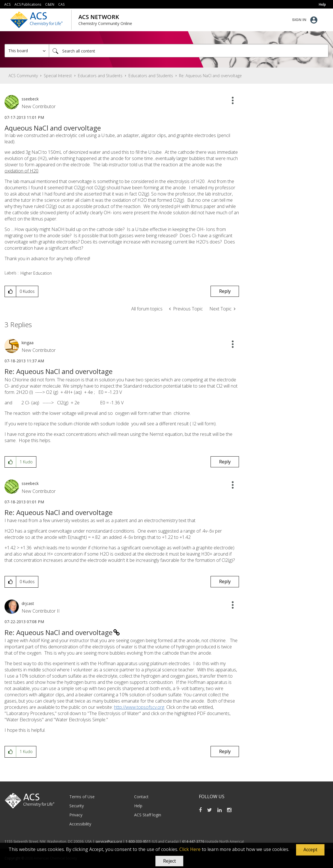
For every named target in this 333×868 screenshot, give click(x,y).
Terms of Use (82, 797)
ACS (7, 4)
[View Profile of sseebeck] (30, 99)
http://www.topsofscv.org (139, 707)
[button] (310, 850)
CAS (61, 4)
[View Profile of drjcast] (28, 603)
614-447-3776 (194, 841)
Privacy (76, 815)
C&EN (50, 4)
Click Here (190, 849)
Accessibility (80, 824)
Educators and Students (100, 76)
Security (77, 806)
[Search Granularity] (27, 51)
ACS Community (23, 76)
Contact (141, 797)
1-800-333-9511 (138, 841)
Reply (225, 291)
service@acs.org (109, 841)
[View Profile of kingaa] (28, 343)
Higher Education (36, 273)
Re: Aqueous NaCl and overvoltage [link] (210, 76)
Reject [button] (169, 861)
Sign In (299, 20)
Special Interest (58, 76)
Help (138, 806)
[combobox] (189, 51)
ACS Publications (28, 4)
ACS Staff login (148, 815)
